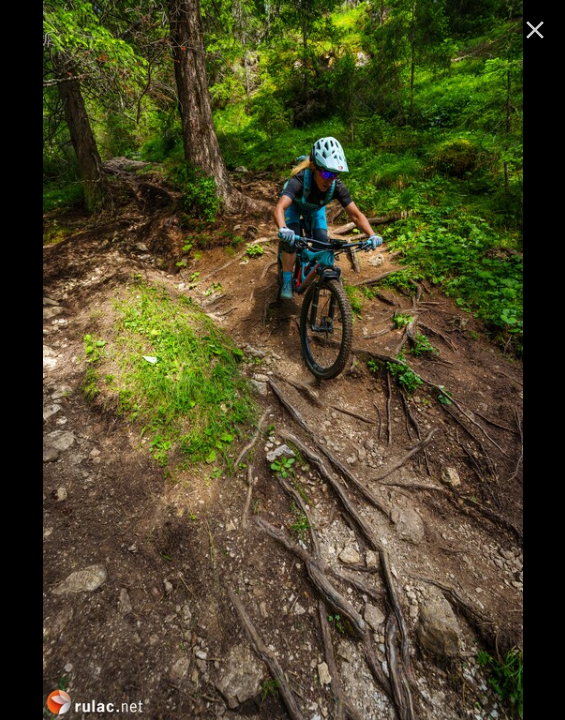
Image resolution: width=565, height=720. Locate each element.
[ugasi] (535, 30)
